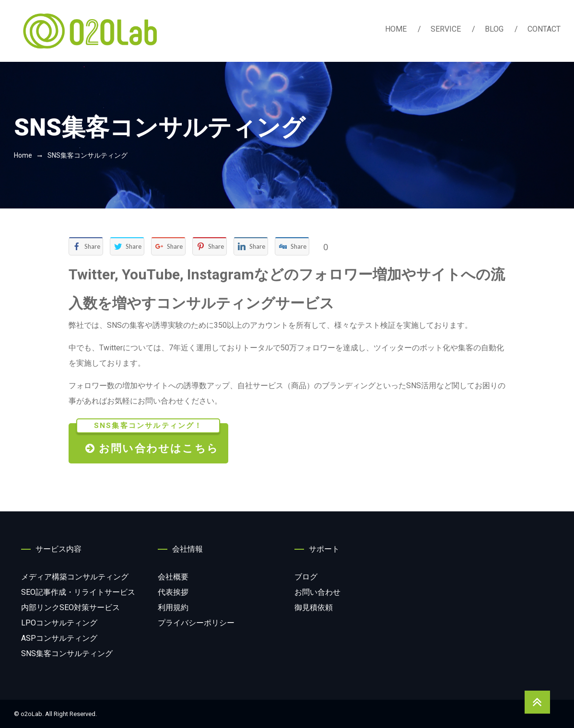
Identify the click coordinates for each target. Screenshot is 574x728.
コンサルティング (75, 577)
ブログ (306, 577)
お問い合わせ (317, 592)
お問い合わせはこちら (148, 439)
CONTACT (544, 29)
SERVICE (446, 29)
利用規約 (173, 607)
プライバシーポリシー (196, 623)
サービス (78, 592)
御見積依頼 (314, 607)
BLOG (494, 29)
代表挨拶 (173, 592)
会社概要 (173, 577)
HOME (396, 29)
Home (23, 155)
